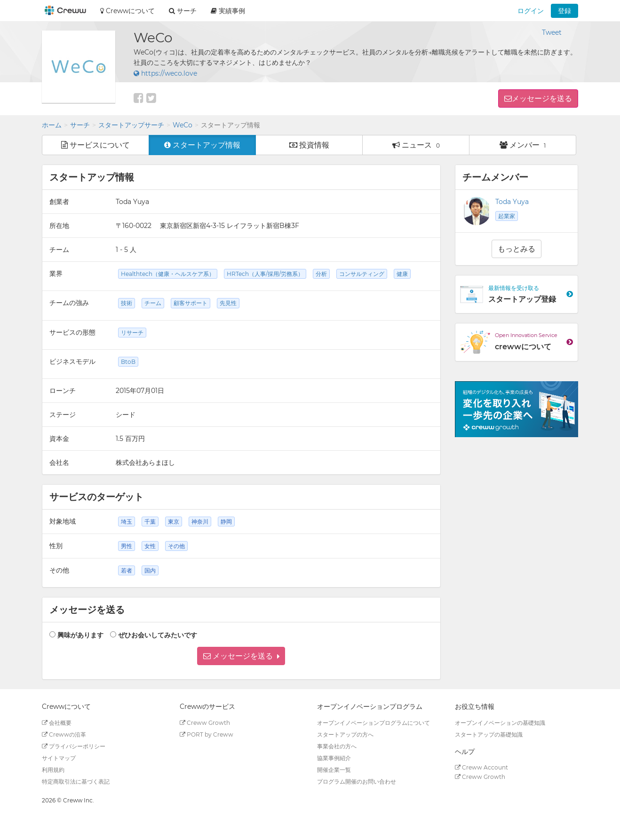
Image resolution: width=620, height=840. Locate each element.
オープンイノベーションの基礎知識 (500, 723)
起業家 (507, 216)
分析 (321, 274)
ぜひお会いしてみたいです (158, 635)
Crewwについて (127, 11)
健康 (402, 274)
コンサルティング (362, 274)
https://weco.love (165, 73)
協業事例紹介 (334, 758)
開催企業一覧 (334, 770)
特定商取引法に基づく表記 (76, 781)
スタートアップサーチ (131, 125)
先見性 (228, 303)
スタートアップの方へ (345, 734)
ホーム (52, 125)
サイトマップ (59, 758)
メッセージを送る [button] (542, 98)
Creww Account (481, 767)
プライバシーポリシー (74, 746)
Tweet (552, 32)
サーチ (80, 125)
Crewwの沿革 (64, 734)
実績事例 (228, 11)
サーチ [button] (183, 11)
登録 (564, 11)
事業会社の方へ (337, 746)
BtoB (128, 362)
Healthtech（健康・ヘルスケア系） (168, 274)
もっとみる (517, 249)
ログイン (531, 11)
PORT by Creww (207, 734)
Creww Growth (205, 723)
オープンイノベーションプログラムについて (374, 723)
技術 (127, 303)
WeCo (183, 125)
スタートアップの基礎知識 (489, 734)
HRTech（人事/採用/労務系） (265, 274)
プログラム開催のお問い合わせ (357, 781)
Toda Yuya (512, 202)
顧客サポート (191, 303)
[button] (241, 656)
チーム (153, 303)
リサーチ (132, 333)
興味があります (80, 635)
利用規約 (53, 770)
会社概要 (57, 723)
